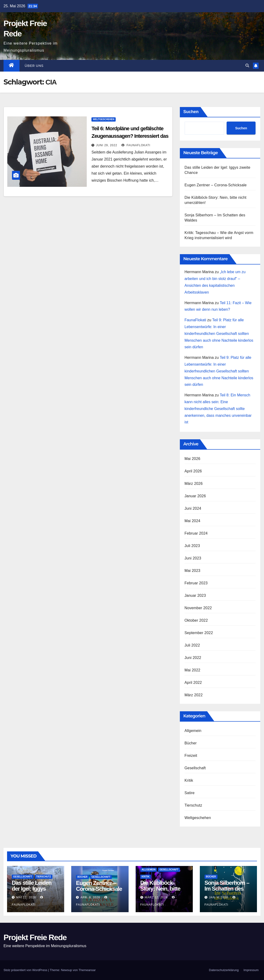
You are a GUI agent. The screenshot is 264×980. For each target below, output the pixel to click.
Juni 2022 (193, 658)
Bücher (191, 743)
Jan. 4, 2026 (219, 897)
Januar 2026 (195, 496)
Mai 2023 (192, 571)
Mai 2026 (192, 459)
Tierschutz (193, 805)
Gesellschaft (195, 768)
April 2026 (193, 471)
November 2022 (198, 608)
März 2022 (194, 695)
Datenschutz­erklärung (224, 970)
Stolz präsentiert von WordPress (26, 970)
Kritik (189, 780)
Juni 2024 (193, 508)
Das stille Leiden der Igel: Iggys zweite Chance (32, 889)
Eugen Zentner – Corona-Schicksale (216, 185)
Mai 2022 (192, 670)
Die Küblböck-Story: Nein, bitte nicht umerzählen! (162, 889)
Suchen (191, 112)
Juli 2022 (192, 645)
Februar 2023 (196, 583)
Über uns (34, 66)
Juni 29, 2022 (107, 145)
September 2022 (199, 633)
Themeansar (87, 970)
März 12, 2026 (156, 897)
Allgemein (193, 731)
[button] (247, 66)
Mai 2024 (192, 521)
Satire (190, 793)
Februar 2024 (196, 533)
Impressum (251, 970)
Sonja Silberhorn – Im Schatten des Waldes (227, 889)
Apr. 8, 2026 (90, 897)
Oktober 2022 (196, 620)
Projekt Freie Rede (35, 937)
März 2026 (194, 484)
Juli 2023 (192, 546)
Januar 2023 (195, 595)
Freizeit (191, 756)
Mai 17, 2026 (26, 897)
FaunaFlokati (136, 145)
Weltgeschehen (104, 119)
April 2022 (193, 683)
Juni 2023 (193, 558)
